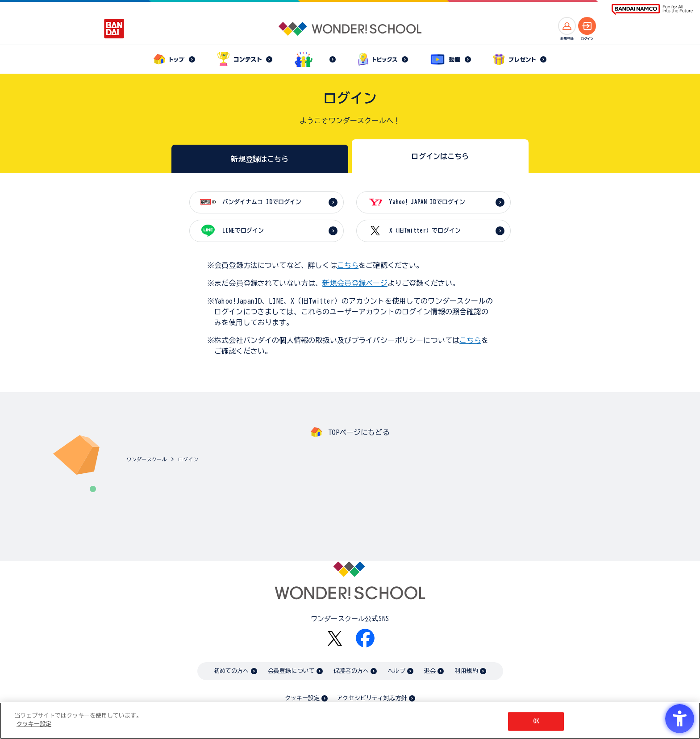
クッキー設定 (302, 698)
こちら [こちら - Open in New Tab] (470, 340)
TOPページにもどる (359, 432)
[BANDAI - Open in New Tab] (114, 29)
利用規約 (466, 671)
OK (536, 721)
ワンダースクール (147, 459)
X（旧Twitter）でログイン (425, 231)
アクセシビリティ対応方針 (372, 698)
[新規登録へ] (567, 26)
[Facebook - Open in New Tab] (365, 638)
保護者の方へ (351, 671)
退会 (430, 671)
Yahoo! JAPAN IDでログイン (427, 202)
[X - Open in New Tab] (335, 638)
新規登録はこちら (260, 159)
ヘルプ (396, 671)
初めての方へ (231, 671)
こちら (348, 265)
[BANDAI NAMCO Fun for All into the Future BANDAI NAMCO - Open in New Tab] (652, 10)
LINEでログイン (243, 231)
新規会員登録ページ (355, 283)
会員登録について (291, 671)
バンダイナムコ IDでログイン (262, 202)
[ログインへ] (587, 26)
